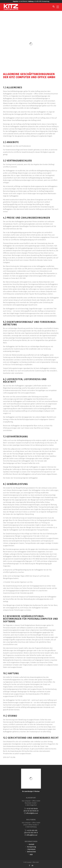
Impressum (31, 849)
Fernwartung (46, 1)
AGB (31, 854)
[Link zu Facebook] (30, 866)
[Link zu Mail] (32, 866)
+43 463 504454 (23, 1)
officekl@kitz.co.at (32, 813)
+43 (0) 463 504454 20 (32, 811)
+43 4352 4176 (37, 1)
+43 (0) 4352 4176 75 (32, 833)
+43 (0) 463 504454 (32, 809)
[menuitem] (53, 7)
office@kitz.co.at (32, 835)
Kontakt (31, 844)
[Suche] (53, 7)
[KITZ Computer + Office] (25, 7)
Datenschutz (31, 852)
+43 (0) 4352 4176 (32, 830)
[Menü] (57, 7)
